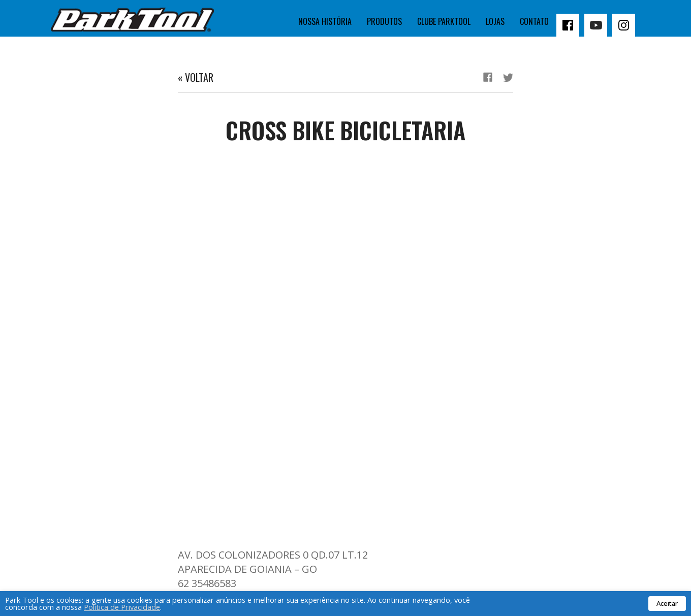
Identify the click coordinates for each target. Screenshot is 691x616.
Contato (534, 21)
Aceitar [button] (667, 603)
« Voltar (196, 77)
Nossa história (325, 21)
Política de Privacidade (122, 607)
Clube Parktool (444, 21)
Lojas (495, 21)
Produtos (384, 21)
